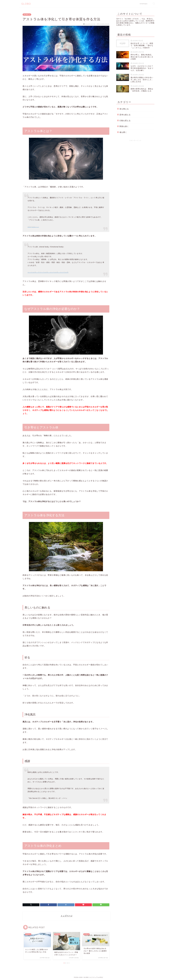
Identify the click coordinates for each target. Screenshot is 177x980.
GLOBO (26, 4)
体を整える (27, 15)
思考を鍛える (125, 115)
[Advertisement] (135, 159)
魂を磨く (123, 132)
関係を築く (124, 126)
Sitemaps (144, 4)
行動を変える (125, 121)
